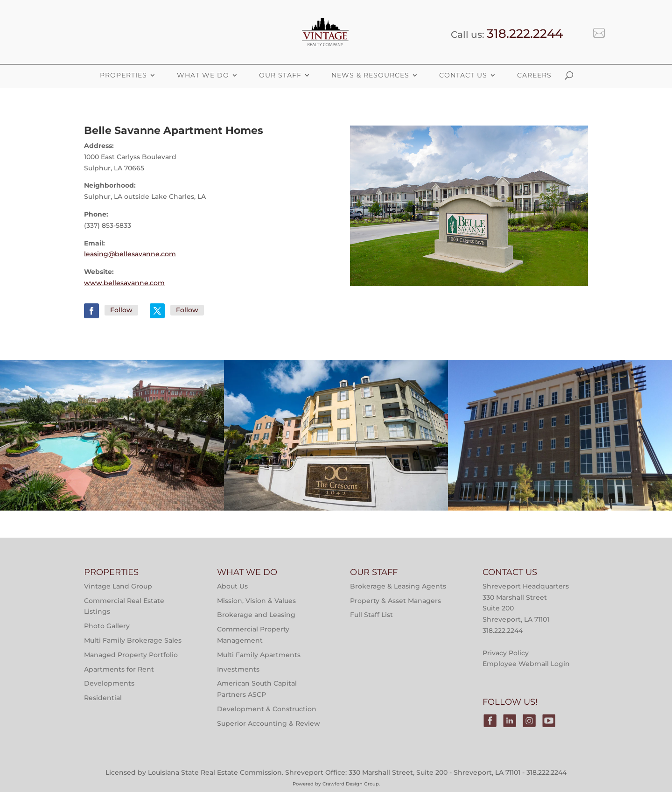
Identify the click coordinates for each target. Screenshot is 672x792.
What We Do (203, 75)
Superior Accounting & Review (269, 723)
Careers (534, 75)
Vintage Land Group (118, 586)
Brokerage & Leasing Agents (398, 586)
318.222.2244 (525, 34)
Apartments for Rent (119, 669)
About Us (232, 586)
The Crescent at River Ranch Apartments (336, 485)
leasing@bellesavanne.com (130, 254)
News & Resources (370, 75)
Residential (103, 698)
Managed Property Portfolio (131, 655)
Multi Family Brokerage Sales (133, 640)
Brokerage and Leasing (256, 615)
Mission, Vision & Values (256, 601)
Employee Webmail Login (526, 664)
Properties (112, 410)
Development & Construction (267, 709)
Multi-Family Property (112, 387)
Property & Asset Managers (395, 601)
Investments (238, 669)
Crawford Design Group (351, 784)
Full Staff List (371, 615)
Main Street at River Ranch (112, 485)
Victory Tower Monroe (560, 485)
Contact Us (463, 75)
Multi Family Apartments (259, 655)
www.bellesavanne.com (124, 283)
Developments (109, 683)
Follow (121, 310)
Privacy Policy (506, 653)
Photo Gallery (107, 626)
